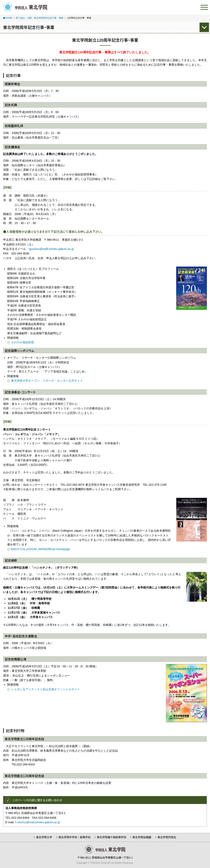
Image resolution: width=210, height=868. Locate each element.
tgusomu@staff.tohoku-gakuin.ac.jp (51, 249)
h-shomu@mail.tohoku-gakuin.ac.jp (38, 822)
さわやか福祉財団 (23, 342)
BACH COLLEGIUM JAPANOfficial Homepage (41, 549)
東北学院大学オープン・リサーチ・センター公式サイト (47, 381)
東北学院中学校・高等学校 (74, 837)
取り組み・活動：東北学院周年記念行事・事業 (40, 18)
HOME (9, 18)
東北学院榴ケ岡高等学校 (111, 837)
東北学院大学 (44, 837)
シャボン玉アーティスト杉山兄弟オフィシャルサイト (46, 689)
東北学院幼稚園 (142, 837)
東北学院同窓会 (167, 837)
